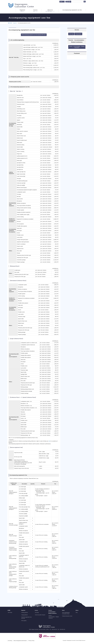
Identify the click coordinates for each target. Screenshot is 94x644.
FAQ (77, 613)
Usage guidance (25, 615)
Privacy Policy (31, 641)
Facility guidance (25, 613)
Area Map (37, 613)
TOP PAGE (10, 613)
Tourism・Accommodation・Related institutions (54, 617)
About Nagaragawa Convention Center (66, 613)
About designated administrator (20, 641)
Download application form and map (27, 618)
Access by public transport (40, 615)
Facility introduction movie (67, 616)
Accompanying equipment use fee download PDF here (34, 35)
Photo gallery (24, 621)
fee (49, 441)
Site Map (10, 641)
